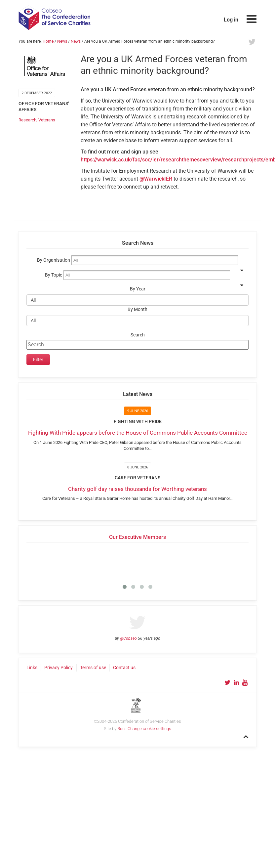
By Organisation (54, 260)
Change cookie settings (149, 729)
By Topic (54, 275)
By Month (137, 309)
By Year (138, 289)
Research (27, 120)
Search (138, 335)
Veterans (47, 120)
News (62, 41)
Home (48, 41)
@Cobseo (128, 638)
